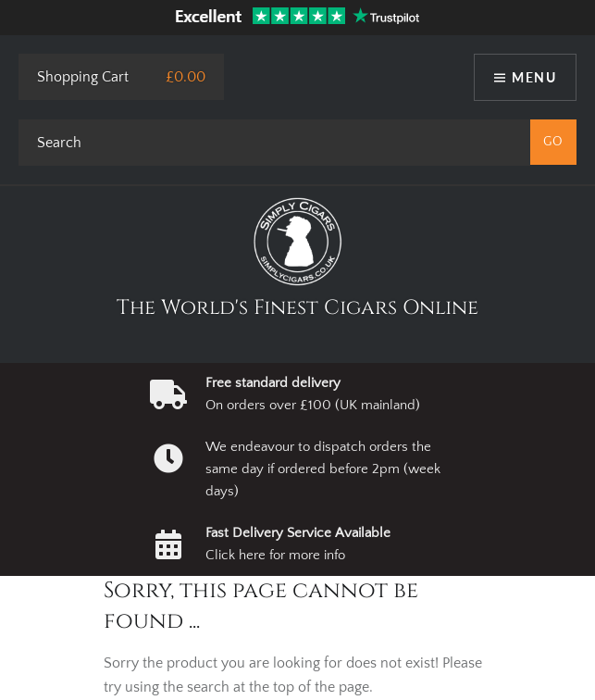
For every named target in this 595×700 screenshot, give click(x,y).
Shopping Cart (83, 77)
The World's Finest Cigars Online (297, 308)
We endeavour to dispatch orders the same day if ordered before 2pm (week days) (323, 469)
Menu (534, 77)
